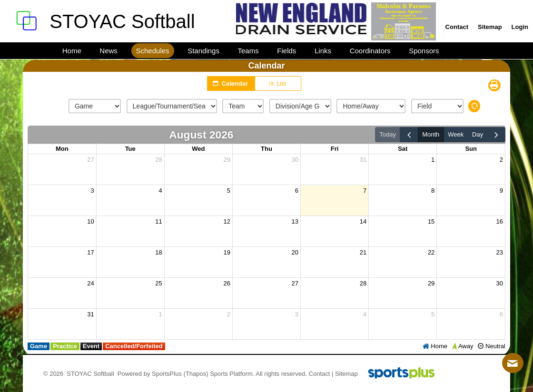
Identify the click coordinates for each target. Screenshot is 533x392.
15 (431, 221)
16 (500, 221)
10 (90, 221)
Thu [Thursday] (266, 149)
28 (158, 160)
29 (227, 160)
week (456, 134)
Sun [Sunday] (471, 149)
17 (90, 252)
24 (90, 283)
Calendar (231, 83)
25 (158, 283)
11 (158, 221)
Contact (320, 374)
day (478, 134)
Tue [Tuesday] (130, 149)
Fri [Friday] (335, 149)
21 (363, 252)
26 (227, 283)
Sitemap (346, 374)
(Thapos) (196, 374)
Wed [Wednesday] (198, 149)
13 (295, 221)
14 (363, 221)
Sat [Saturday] (403, 149)
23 (500, 252)
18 (158, 252)
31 (363, 160)
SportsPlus (167, 374)
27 (90, 160)
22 (431, 252)
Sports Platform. (232, 374)
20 (295, 252)
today (388, 134)
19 (227, 252)
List (278, 84)
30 (295, 160)
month (431, 134)
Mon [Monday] (62, 149)
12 (227, 221)
